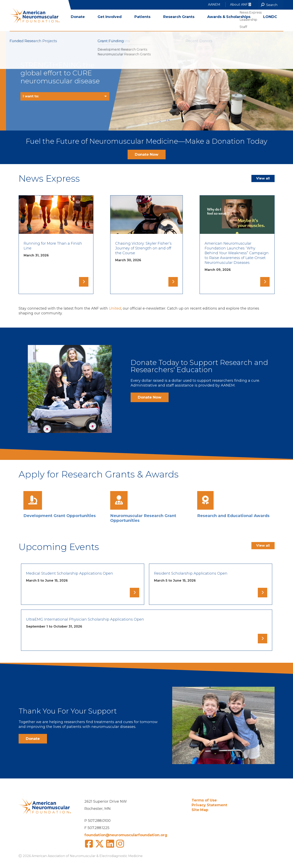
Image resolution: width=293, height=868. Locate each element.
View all (263, 178)
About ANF (240, 4)
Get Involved (110, 24)
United (115, 308)
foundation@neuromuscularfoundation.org (126, 835)
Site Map (200, 810)
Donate (78, 24)
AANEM (214, 4)
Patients (142, 24)
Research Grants (179, 24)
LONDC (270, 24)
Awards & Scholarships (229, 24)
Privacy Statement (209, 805)
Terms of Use (204, 800)
